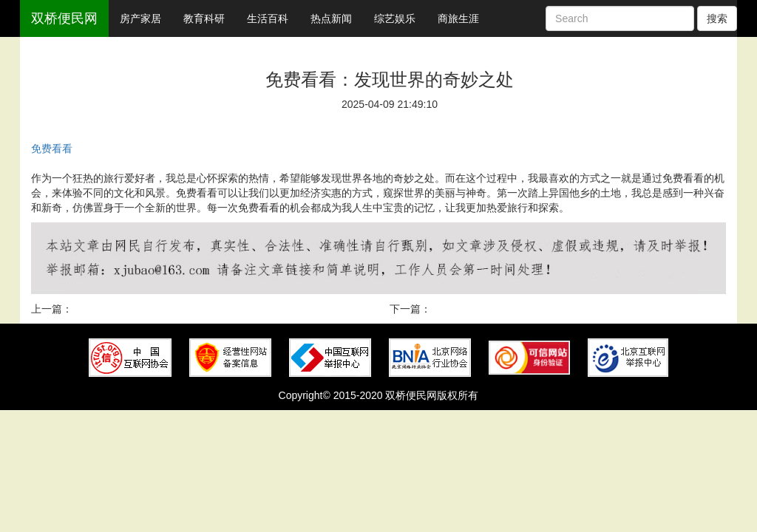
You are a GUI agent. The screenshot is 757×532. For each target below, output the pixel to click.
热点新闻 (331, 18)
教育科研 (204, 18)
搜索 (717, 18)
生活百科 (268, 18)
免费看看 (52, 149)
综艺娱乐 (395, 18)
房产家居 (140, 18)
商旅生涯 (458, 18)
